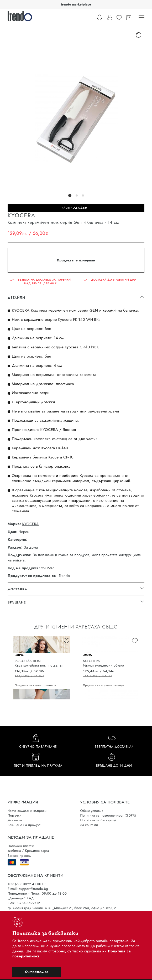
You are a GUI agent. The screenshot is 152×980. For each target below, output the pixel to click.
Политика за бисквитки (98, 820)
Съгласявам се (36, 972)
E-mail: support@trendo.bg (28, 889)
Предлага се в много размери (35, 685)
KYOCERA (30, 524)
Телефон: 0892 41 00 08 (27, 884)
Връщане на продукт (24, 825)
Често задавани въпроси (27, 811)
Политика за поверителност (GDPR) (108, 815)
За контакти (89, 825)
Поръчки (15, 815)
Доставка (15, 820)
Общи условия (92, 811)
